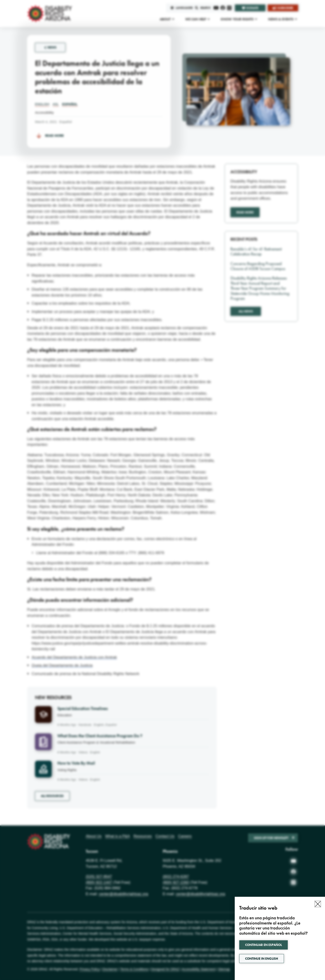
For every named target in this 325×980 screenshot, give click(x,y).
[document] (162, 490)
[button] (318, 904)
